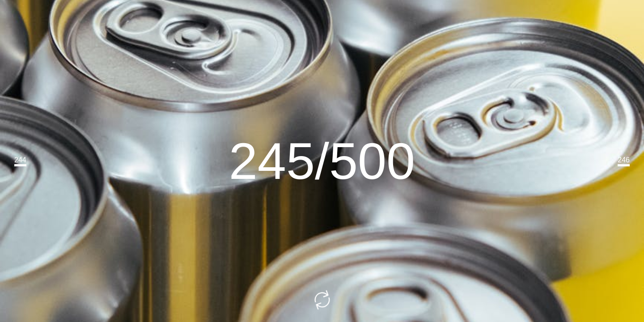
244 (20, 160)
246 (624, 160)
